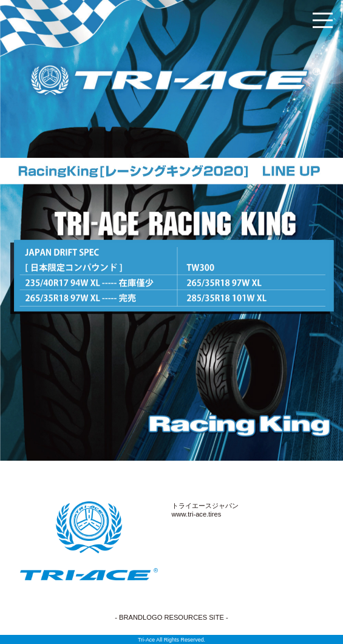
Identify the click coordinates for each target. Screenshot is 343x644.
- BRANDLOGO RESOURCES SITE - (171, 617)
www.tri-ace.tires (197, 514)
